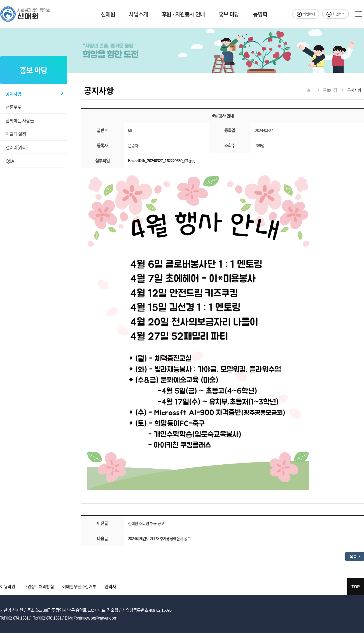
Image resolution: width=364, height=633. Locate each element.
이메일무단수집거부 (79, 587)
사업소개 (138, 14)
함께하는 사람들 (20, 120)
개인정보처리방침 (39, 587)
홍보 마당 (229, 14)
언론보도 (13, 107)
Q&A (10, 161)
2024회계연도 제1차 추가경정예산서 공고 (159, 538)
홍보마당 (326, 90)
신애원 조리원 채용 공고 (146, 523)
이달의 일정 (16, 134)
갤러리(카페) (17, 147)
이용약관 (8, 587)
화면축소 (335, 14)
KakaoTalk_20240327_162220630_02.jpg (161, 160)
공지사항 (13, 94)
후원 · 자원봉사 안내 (183, 14)
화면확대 (306, 14)
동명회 (260, 14)
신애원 (108, 14)
